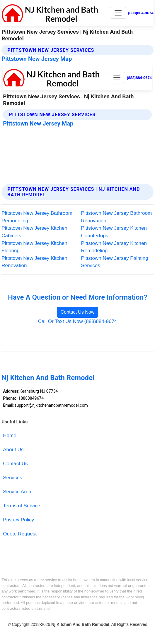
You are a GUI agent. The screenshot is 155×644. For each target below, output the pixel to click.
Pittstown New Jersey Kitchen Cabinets (34, 232)
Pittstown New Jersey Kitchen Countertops (114, 232)
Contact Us (15, 464)
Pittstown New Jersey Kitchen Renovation (34, 262)
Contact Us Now (78, 312)
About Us (13, 450)
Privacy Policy (18, 520)
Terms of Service (22, 506)
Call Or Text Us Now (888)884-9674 (78, 321)
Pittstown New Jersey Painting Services (115, 262)
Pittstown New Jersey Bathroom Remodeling (37, 217)
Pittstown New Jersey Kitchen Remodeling (114, 247)
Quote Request (20, 534)
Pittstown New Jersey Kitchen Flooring (34, 247)
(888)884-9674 (141, 13)
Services (12, 478)
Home (10, 436)
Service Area (17, 492)
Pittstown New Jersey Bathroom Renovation (117, 217)
